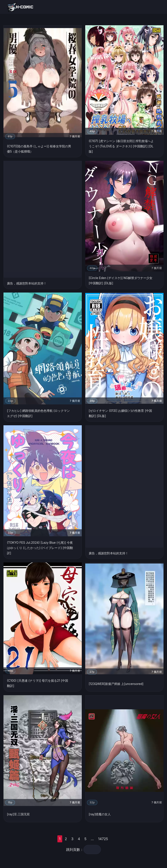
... (92, 839)
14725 (103, 839)
